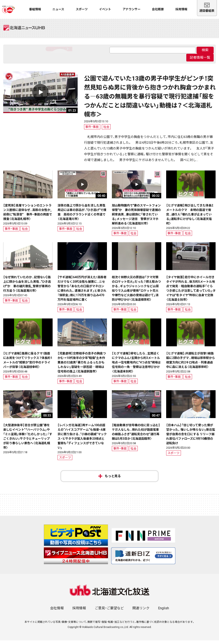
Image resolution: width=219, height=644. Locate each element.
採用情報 (181, 9)
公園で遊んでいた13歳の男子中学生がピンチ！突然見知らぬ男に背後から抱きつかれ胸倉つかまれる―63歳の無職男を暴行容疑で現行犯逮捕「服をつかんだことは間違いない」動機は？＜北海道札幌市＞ (150, 100)
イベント (105, 9)
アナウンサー (132, 9)
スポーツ (82, 9)
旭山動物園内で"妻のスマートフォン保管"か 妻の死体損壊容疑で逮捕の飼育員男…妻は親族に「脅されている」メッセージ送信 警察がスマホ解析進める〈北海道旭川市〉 (136, 218)
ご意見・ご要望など (109, 612)
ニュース (58, 9)
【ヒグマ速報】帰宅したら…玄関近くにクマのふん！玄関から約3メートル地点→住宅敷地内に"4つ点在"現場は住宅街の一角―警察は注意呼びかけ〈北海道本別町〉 (136, 366)
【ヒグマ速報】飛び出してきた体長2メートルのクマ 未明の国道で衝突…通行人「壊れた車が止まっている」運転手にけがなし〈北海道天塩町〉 (190, 218)
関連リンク (141, 612)
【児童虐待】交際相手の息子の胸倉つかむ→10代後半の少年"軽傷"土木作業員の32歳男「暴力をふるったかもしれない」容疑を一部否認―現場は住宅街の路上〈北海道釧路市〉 (82, 366)
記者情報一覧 (200, 61)
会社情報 (57, 612)
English (164, 612)
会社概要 (158, 9)
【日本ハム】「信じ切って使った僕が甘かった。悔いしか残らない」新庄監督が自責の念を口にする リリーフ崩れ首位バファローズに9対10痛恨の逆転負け (191, 438)
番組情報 (35, 9)
